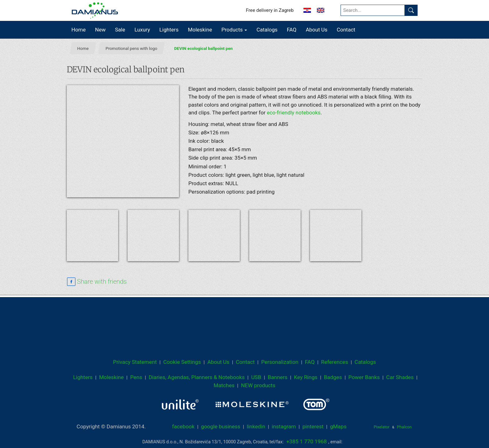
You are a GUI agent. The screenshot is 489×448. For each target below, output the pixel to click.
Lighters (169, 30)
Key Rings (305, 377)
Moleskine (200, 30)
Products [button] (234, 30)
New (100, 30)
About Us (316, 30)
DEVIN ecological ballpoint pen (204, 48)
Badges (333, 377)
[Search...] (373, 10)
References (335, 362)
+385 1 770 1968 (307, 441)
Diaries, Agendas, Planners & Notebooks (197, 377)
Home (79, 30)
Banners (277, 377)
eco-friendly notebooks (293, 113)
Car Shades (400, 377)
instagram (284, 426)
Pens (136, 377)
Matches (224, 385)
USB (256, 377)
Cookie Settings (182, 362)
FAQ (292, 30)
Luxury (142, 30)
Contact (346, 30)
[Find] (411, 10)
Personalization (280, 362)
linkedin (256, 426)
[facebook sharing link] (97, 282)
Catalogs (267, 30)
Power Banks (364, 377)
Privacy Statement (135, 362)
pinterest (313, 426)
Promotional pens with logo (132, 48)
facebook (183, 426)
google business (220, 426)
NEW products (258, 385)
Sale (120, 30)
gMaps (338, 426)
